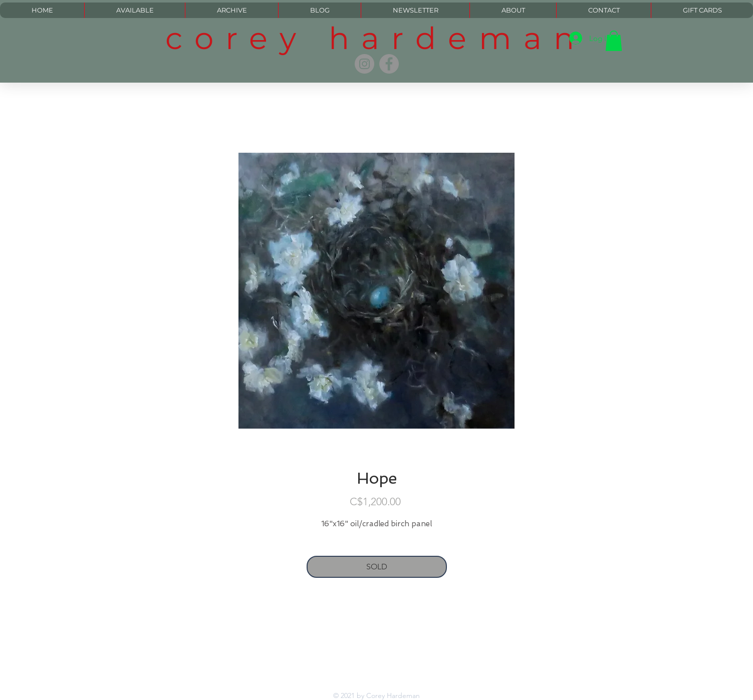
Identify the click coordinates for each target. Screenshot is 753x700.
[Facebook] (389, 64)
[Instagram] (364, 64)
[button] (614, 41)
